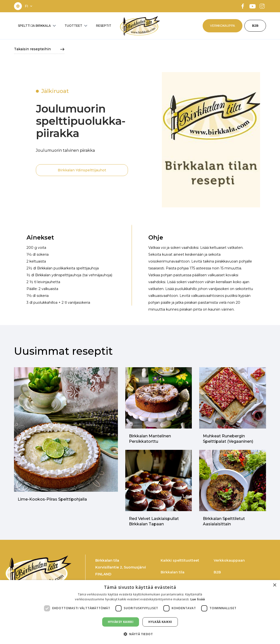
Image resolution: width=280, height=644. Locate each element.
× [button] (274, 585)
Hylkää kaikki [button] (160, 622)
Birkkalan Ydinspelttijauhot (82, 170)
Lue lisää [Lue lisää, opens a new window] (198, 599)
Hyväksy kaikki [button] (121, 622)
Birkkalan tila (173, 572)
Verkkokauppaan (229, 560)
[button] (29, 6)
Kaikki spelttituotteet (180, 560)
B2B (255, 26)
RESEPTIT (104, 26)
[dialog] (140, 612)
